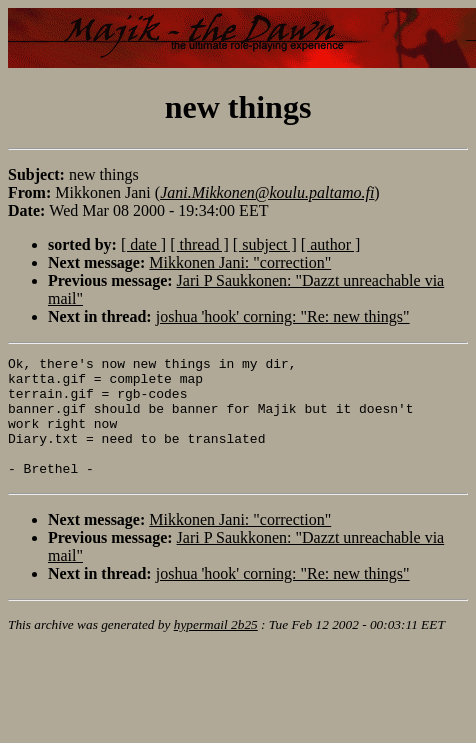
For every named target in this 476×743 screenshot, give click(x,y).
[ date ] (143, 244)
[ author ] (331, 244)
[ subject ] (265, 244)
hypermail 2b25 (216, 648)
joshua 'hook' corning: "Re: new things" (283, 316)
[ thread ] (199, 244)
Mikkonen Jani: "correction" (240, 262)
